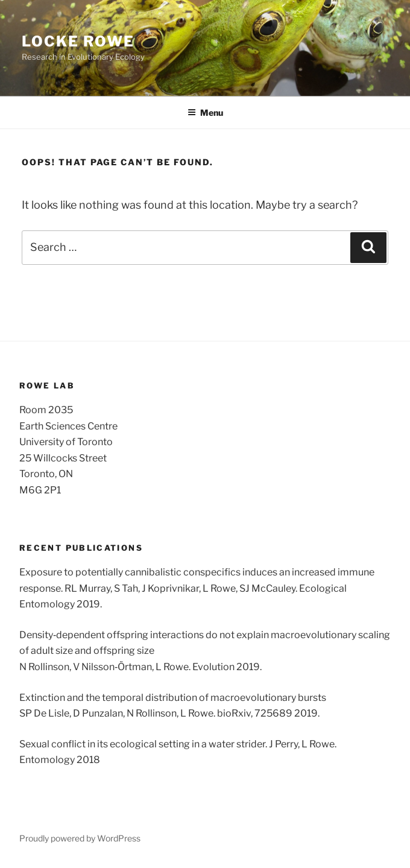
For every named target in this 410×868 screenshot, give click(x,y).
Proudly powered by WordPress (80, 838)
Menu (205, 112)
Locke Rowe (78, 41)
